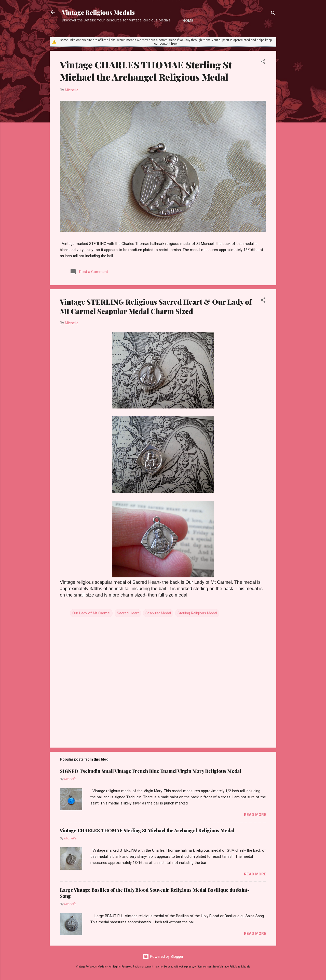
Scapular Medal (158, 613)
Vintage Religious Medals (98, 12)
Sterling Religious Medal (197, 613)
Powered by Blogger (163, 957)
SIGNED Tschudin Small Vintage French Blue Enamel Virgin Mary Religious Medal (151, 771)
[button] (263, 62)
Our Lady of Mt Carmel (91, 613)
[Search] (273, 14)
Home (188, 21)
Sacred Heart (128, 613)
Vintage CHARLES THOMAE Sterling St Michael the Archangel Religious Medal (146, 71)
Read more (255, 815)
